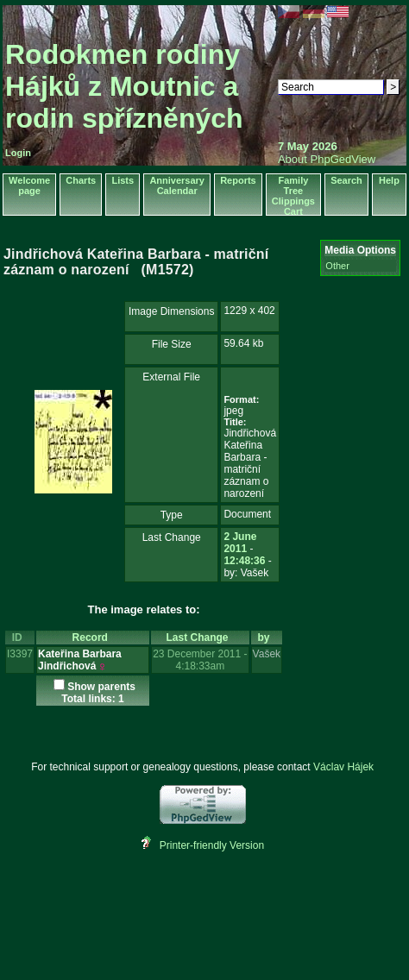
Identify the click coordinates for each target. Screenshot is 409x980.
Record (93, 638)
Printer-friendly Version (212, 845)
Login (18, 153)
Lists (123, 180)
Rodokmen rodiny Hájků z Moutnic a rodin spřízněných (124, 86)
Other (337, 266)
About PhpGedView (327, 159)
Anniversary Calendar (177, 185)
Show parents (101, 687)
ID (20, 638)
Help (389, 180)
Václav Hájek (343, 767)
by (267, 638)
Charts (81, 180)
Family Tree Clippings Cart (293, 196)
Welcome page (29, 185)
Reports (238, 180)
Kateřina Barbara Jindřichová (80, 660)
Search (346, 180)
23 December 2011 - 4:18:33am (200, 660)
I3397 (20, 654)
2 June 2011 (240, 543)
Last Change (201, 638)
